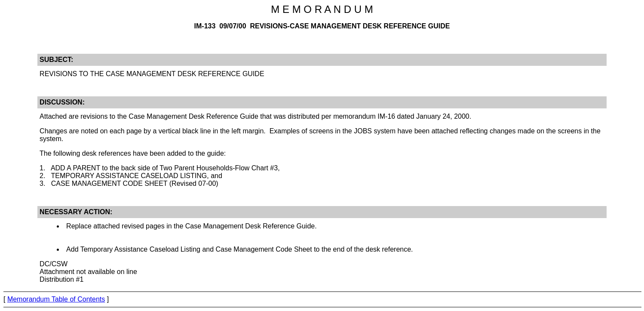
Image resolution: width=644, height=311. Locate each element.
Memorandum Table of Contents (56, 299)
